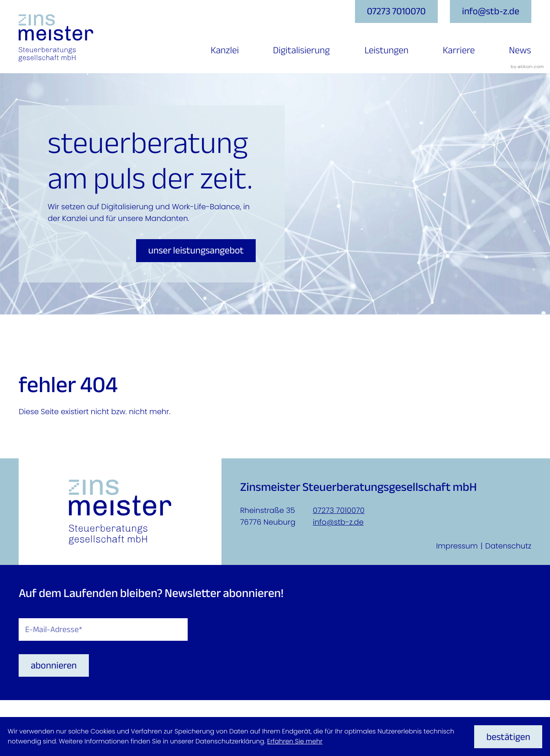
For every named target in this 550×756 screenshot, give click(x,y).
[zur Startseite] (56, 38)
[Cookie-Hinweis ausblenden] (508, 737)
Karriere (459, 50)
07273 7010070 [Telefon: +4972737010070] (339, 511)
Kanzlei (225, 50)
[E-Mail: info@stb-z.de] (491, 11)
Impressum (457, 546)
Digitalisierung (301, 50)
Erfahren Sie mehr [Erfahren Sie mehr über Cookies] (295, 742)
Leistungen (387, 50)
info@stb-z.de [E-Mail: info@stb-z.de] (338, 522)
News (520, 50)
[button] (396, 11)
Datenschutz (508, 546)
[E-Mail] (103, 630)
